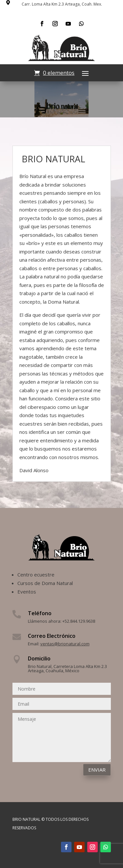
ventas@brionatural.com (65, 644)
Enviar (97, 770)
